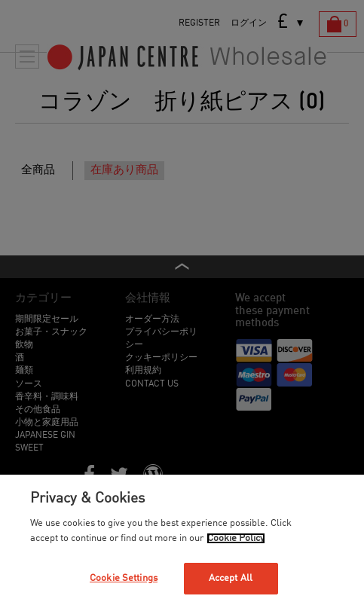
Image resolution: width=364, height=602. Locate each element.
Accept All (231, 578)
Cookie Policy (236, 538)
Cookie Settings (124, 578)
